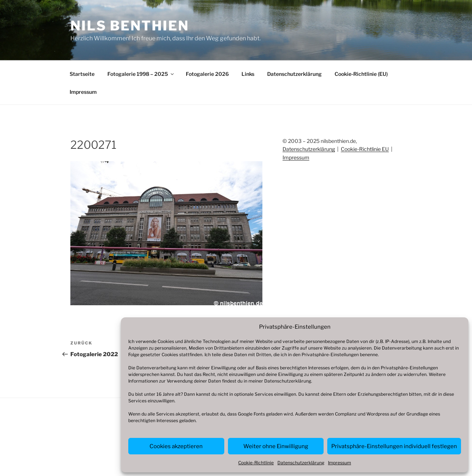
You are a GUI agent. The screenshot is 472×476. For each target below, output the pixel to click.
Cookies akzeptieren (176, 446)
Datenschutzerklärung (288, 381)
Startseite (82, 74)
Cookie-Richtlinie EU (365, 149)
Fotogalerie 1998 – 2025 (141, 74)
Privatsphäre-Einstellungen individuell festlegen (394, 446)
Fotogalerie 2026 (207, 74)
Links (248, 74)
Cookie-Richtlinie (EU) (361, 74)
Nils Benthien (130, 26)
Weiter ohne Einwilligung (276, 446)
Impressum (340, 463)
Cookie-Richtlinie (256, 463)
